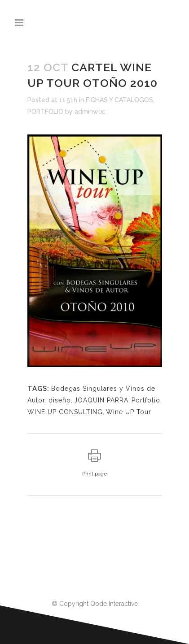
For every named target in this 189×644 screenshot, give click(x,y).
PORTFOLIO (45, 112)
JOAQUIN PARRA (101, 400)
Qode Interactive (114, 604)
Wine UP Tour (129, 412)
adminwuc (90, 112)
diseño (60, 400)
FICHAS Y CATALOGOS (119, 100)
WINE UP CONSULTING (65, 412)
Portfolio (146, 400)
